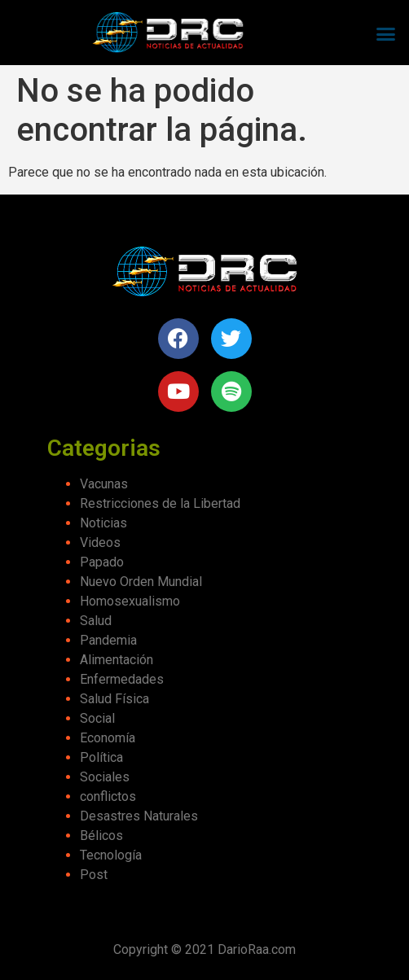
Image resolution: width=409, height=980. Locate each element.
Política (101, 757)
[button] (385, 33)
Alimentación (117, 660)
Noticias (103, 523)
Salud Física (114, 699)
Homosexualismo (130, 601)
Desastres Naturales (139, 816)
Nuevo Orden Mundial (141, 582)
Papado (102, 562)
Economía (108, 738)
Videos (100, 542)
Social (97, 718)
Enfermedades (122, 679)
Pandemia (108, 640)
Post (94, 875)
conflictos (108, 796)
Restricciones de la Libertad (160, 503)
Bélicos (101, 836)
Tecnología (111, 855)
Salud (96, 621)
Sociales (105, 777)
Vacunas (104, 484)
